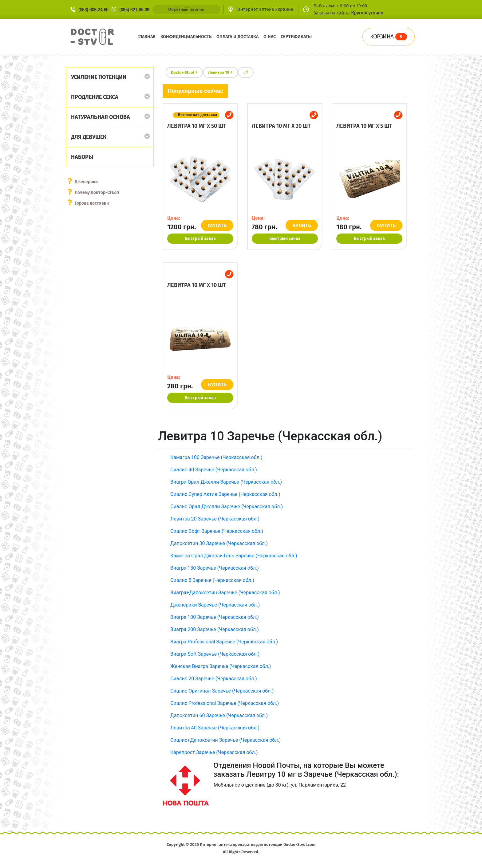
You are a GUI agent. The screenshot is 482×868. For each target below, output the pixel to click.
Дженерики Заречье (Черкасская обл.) (215, 605)
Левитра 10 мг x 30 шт (281, 126)
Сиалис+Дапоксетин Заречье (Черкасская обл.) (225, 740)
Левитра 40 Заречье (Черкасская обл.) (215, 728)
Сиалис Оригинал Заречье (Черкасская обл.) (222, 691)
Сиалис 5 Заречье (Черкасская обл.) (212, 580)
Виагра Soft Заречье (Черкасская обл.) (215, 654)
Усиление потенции (99, 77)
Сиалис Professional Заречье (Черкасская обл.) (225, 703)
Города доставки (92, 203)
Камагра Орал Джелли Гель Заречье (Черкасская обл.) (234, 556)
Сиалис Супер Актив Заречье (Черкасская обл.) (225, 494)
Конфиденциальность (186, 37)
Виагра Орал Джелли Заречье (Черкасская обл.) (226, 482)
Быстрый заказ (200, 239)
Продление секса (95, 97)
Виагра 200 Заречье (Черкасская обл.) (215, 629)
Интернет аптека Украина (265, 9)
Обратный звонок (186, 9)
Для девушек (89, 137)
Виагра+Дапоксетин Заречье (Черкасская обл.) (225, 593)
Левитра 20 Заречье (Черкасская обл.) (215, 519)
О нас (270, 37)
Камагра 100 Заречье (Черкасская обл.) (216, 457)
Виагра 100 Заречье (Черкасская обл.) (215, 617)
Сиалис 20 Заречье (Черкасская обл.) (214, 679)
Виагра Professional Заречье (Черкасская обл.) (224, 642)
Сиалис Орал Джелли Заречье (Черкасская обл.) (227, 507)
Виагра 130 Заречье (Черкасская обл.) (215, 568)
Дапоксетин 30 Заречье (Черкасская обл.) (219, 543)
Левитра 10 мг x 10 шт (197, 285)
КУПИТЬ (217, 225)
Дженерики (86, 182)
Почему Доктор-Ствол (97, 192)
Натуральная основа (101, 117)
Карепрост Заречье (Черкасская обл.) (214, 752)
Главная (146, 37)
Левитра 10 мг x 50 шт (197, 126)
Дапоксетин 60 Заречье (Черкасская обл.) (219, 715)
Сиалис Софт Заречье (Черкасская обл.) (217, 531)
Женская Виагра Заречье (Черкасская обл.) (221, 666)
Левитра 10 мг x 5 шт (364, 126)
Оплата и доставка (237, 37)
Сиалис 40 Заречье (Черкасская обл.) (214, 470)
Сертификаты (296, 37)
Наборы (82, 157)
